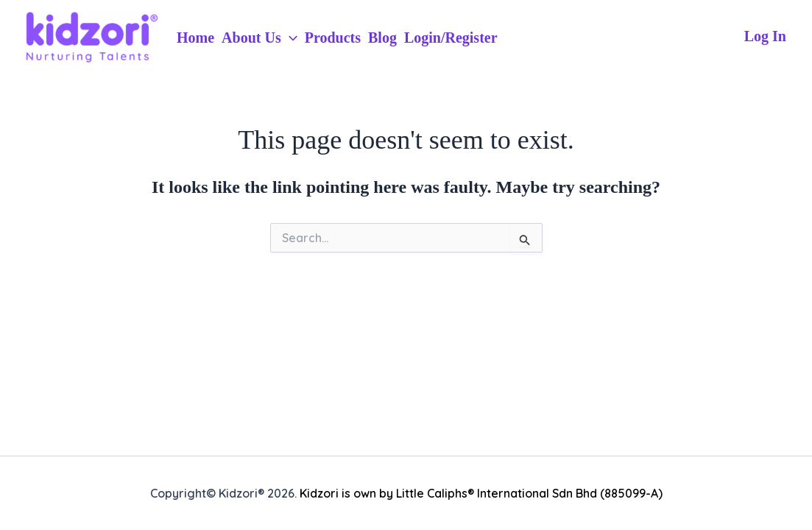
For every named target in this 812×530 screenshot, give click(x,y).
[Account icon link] (765, 37)
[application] (289, 38)
